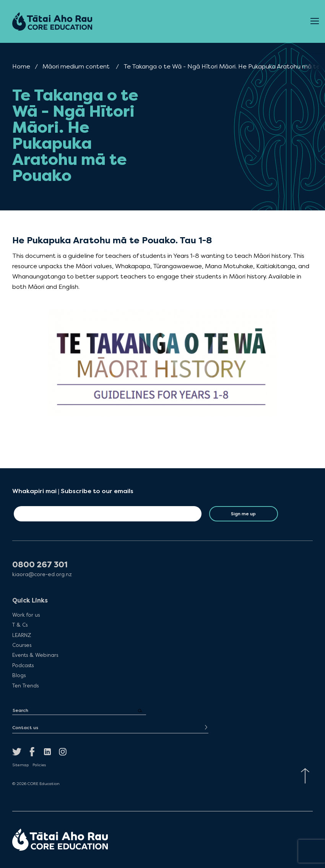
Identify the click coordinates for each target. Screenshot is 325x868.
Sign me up (243, 514)
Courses (22, 645)
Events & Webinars (35, 655)
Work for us (26, 615)
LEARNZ (22, 635)
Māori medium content (76, 66)
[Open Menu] (315, 21)
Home (21, 66)
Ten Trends (25, 686)
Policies (39, 765)
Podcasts (23, 665)
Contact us (25, 728)
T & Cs (20, 625)
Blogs (19, 675)
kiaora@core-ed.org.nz (42, 574)
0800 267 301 (40, 565)
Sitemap (20, 765)
